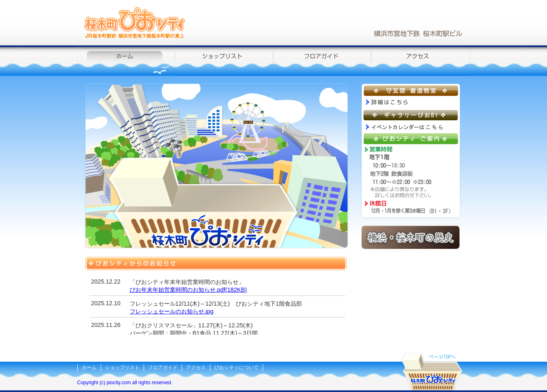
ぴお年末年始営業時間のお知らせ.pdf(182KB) (188, 290)
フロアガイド (323, 61)
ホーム (126, 61)
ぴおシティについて (236, 367)
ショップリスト (225, 61)
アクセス (421, 61)
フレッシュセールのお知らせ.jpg (172, 311)
